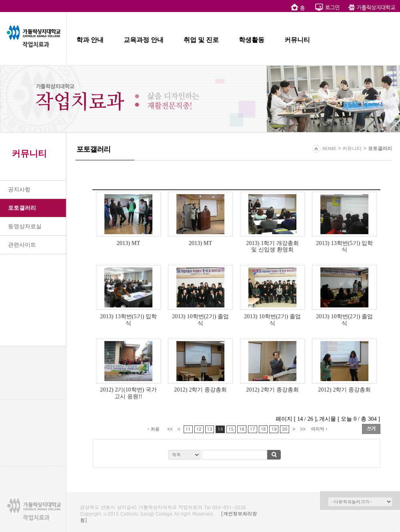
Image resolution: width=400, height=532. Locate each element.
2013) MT (129, 243)
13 (210, 429)
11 (188, 429)
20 (285, 429)
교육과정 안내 (144, 40)
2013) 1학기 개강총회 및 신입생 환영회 (272, 246)
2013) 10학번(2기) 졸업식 (200, 320)
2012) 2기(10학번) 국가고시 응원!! (128, 393)
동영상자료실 (25, 226)
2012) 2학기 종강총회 (200, 389)
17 (253, 429)
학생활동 (252, 40)
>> (303, 429)
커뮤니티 (297, 40)
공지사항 (19, 190)
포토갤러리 (22, 208)
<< (170, 429)
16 (242, 429)
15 (231, 429)
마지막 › (319, 429)
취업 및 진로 (201, 40)
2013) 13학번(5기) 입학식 (344, 246)
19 (274, 429)
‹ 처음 (154, 429)
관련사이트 (22, 245)
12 (199, 429)
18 (263, 429)
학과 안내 (90, 40)
